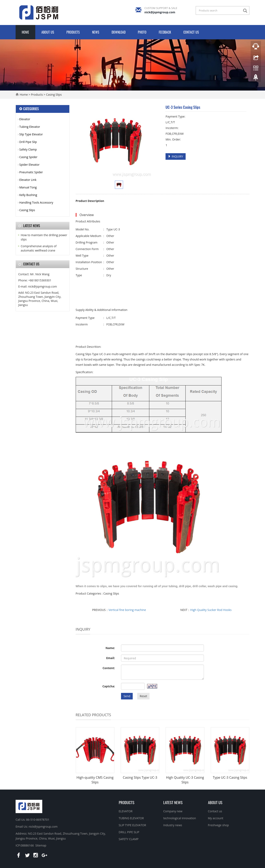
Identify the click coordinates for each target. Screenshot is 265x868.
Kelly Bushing (28, 195)
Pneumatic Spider (31, 172)
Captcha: (109, 686)
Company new (173, 811)
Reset (143, 696)
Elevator (25, 119)
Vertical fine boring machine (127, 610)
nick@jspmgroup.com (160, 12)
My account (216, 818)
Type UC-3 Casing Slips (230, 777)
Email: (111, 658)
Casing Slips (54, 95)
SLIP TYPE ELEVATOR (132, 825)
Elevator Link (28, 180)
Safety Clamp (28, 149)
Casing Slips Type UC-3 (140, 777)
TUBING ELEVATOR (131, 818)
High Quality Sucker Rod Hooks (211, 610)
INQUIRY (176, 156)
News (96, 32)
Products (73, 32)
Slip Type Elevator (31, 134)
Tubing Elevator (30, 127)
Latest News (173, 802)
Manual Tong (28, 187)
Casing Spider (28, 157)
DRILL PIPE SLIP (129, 832)
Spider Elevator (29, 165)
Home (25, 32)
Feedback (165, 32)
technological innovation (180, 818)
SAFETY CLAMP (129, 839)
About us (48, 32)
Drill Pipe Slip (28, 142)
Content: (109, 668)
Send (127, 696)
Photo (142, 32)
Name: (110, 648)
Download (119, 32)
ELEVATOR (126, 811)
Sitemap (41, 845)
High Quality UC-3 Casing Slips (185, 780)
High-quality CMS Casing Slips (95, 780)
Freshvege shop (218, 825)
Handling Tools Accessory (36, 202)
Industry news (173, 825)
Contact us (191, 32)
